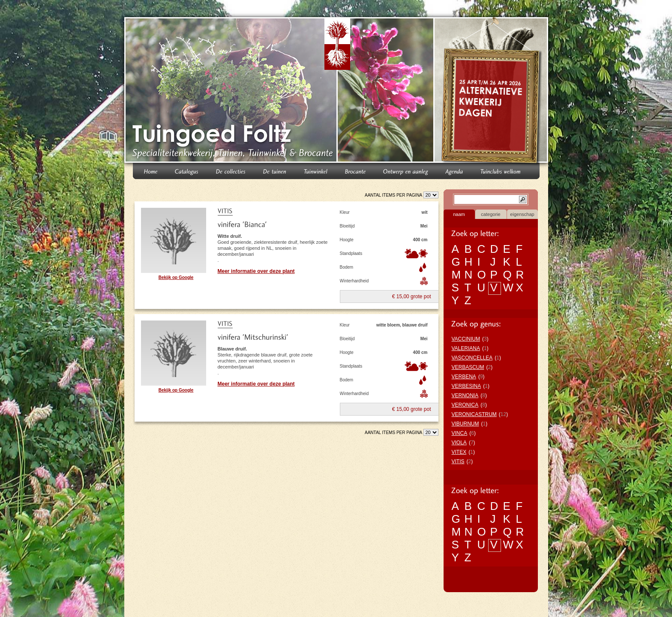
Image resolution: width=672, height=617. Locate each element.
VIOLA (459, 443)
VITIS (458, 461)
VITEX (459, 452)
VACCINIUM (466, 339)
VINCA (460, 433)
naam (459, 214)
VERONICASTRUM (474, 414)
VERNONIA (465, 395)
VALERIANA (466, 348)
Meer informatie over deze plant (256, 271)
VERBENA (464, 377)
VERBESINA (466, 386)
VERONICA (465, 405)
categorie (490, 214)
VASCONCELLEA (472, 358)
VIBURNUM (465, 424)
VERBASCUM (468, 367)
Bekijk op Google (176, 277)
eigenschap (522, 214)
